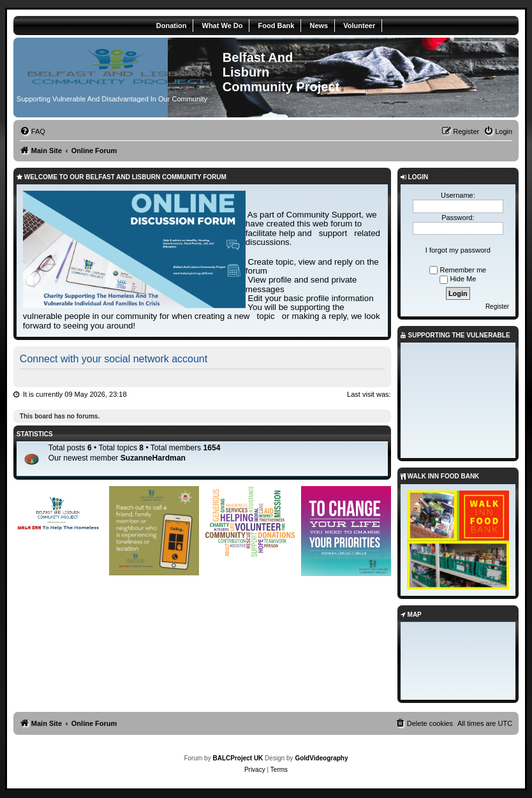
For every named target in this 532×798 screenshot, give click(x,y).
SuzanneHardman (153, 458)
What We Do (223, 26)
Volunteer (359, 26)
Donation (172, 26)
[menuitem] (33, 131)
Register (497, 307)
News (319, 26)
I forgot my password (458, 250)
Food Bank (277, 26)
